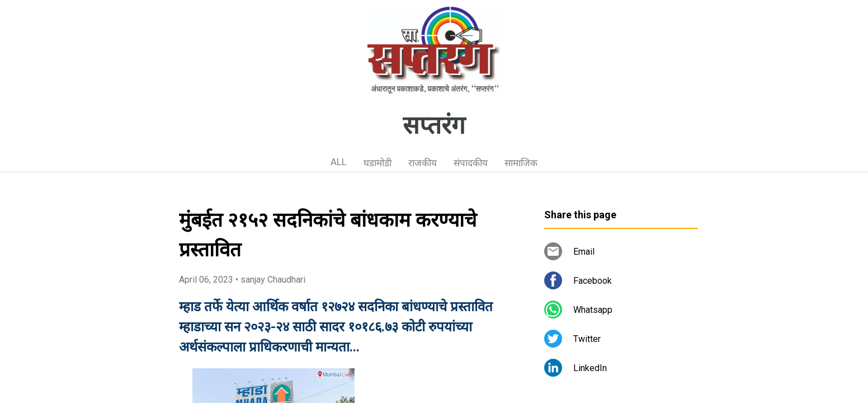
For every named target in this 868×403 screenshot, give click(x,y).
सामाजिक (521, 163)
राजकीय (423, 163)
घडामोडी (378, 163)
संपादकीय (471, 163)
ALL (339, 162)
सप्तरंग (434, 125)
